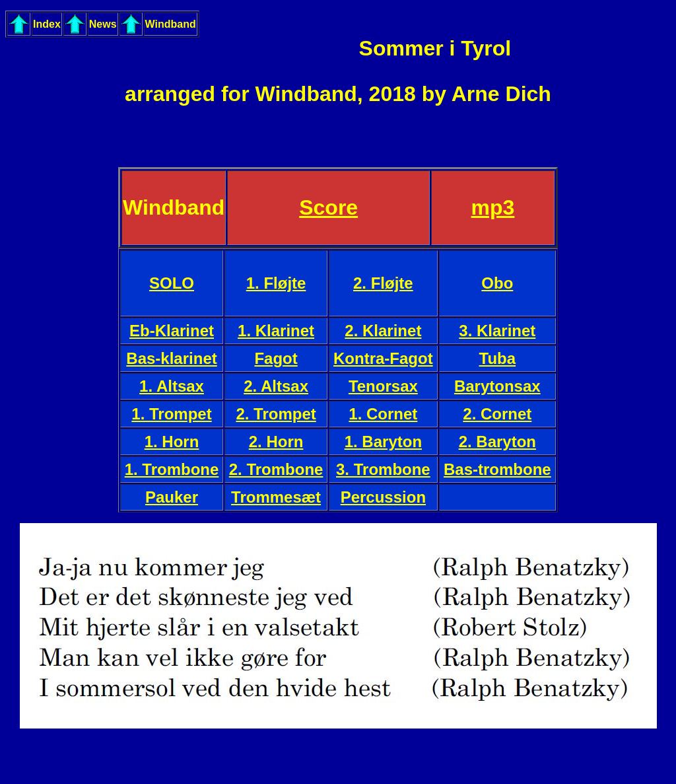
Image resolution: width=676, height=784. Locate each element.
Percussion (383, 497)
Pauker (172, 497)
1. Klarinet (276, 331)
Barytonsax (497, 386)
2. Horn (276, 442)
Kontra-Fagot (383, 358)
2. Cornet (497, 414)
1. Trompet (171, 414)
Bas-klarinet (171, 358)
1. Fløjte (276, 283)
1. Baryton (383, 442)
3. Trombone (383, 469)
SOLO (172, 283)
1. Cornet (383, 414)
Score (328, 207)
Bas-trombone (497, 469)
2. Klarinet (383, 331)
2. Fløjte (383, 283)
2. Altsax (276, 386)
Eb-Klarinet (172, 331)
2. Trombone (276, 469)
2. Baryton (497, 442)
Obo (497, 283)
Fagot (276, 358)
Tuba (498, 358)
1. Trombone (172, 469)
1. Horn (172, 442)
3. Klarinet (497, 331)
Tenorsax (383, 386)
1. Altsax (172, 386)
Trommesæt (276, 497)
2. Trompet (276, 414)
